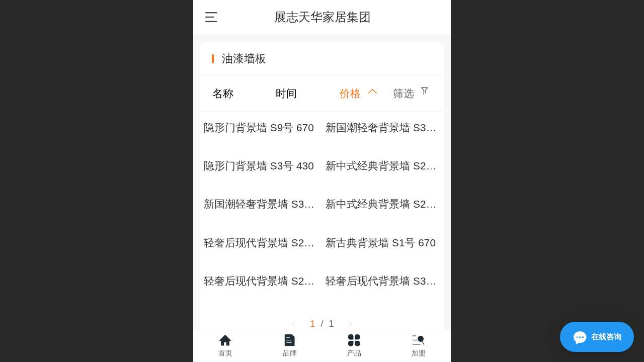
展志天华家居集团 (323, 17)
